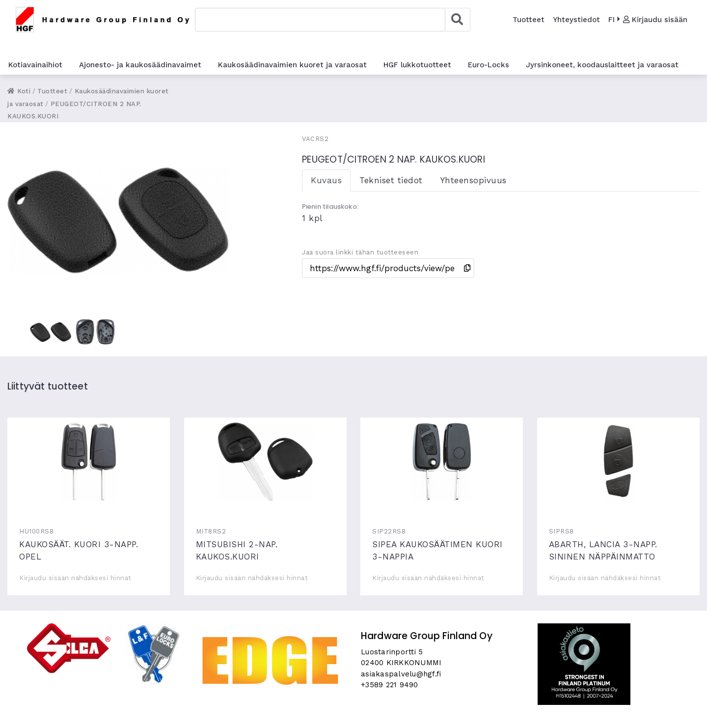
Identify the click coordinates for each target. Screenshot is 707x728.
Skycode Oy (354, 712)
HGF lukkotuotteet (417, 65)
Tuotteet (529, 20)
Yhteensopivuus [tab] (474, 180)
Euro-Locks (489, 65)
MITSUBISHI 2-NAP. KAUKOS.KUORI (265, 462)
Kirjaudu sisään (655, 20)
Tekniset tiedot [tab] (391, 180)
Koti (19, 91)
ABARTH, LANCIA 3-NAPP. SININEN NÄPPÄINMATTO (618, 462)
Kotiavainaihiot (35, 65)
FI (612, 20)
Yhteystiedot (576, 20)
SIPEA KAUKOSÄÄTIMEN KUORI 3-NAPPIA (442, 462)
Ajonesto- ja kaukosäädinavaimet (140, 65)
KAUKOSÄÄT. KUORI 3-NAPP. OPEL (89, 462)
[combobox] (320, 20)
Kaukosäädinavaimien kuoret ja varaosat (292, 65)
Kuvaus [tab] (326, 180)
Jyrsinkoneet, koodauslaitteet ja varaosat (602, 65)
